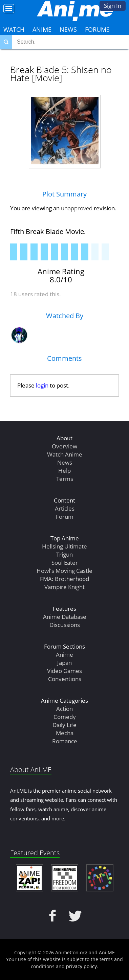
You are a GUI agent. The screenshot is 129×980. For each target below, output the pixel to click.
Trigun (64, 554)
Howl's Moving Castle (64, 571)
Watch (14, 29)
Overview (64, 446)
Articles (65, 508)
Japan (64, 663)
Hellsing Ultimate (64, 546)
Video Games (64, 671)
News (68, 29)
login (42, 385)
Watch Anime (65, 454)
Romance (65, 741)
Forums (97, 29)
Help (64, 471)
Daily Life (64, 725)
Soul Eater (65, 563)
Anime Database (65, 617)
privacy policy (81, 966)
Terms (65, 479)
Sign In (113, 6)
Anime (42, 29)
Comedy (65, 717)
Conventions (65, 679)
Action (64, 709)
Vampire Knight (64, 587)
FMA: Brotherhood (64, 579)
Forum (65, 517)
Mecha (65, 733)
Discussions (65, 625)
